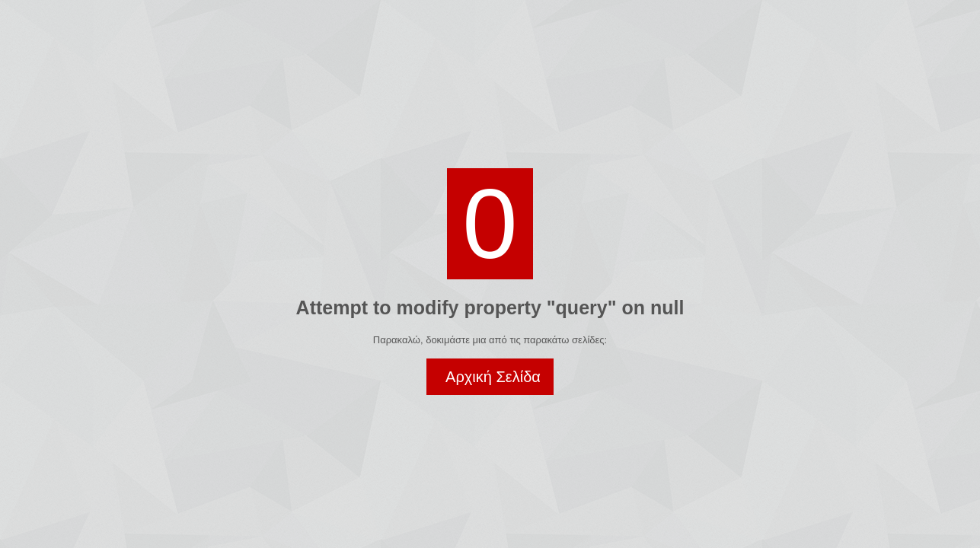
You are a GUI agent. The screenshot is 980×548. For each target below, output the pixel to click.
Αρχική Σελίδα (493, 377)
